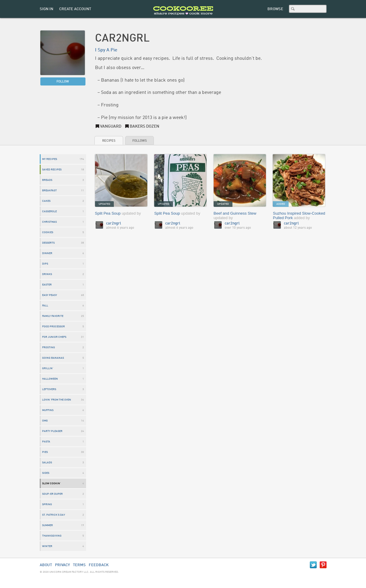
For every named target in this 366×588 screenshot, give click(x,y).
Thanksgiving (52, 536)
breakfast (49, 191)
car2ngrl (114, 223)
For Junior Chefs (54, 337)
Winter (47, 546)
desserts (48, 243)
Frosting (49, 348)
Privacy (62, 565)
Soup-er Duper (52, 494)
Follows (140, 141)
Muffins (48, 410)
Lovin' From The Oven (57, 400)
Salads (47, 463)
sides (46, 473)
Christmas (49, 222)
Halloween (50, 379)
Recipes (109, 141)
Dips (45, 264)
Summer (48, 525)
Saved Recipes (52, 170)
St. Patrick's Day (54, 515)
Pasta (46, 442)
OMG (45, 421)
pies (45, 452)
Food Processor (53, 327)
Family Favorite (53, 316)
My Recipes (50, 159)
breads (47, 180)
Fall (45, 306)
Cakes (46, 201)
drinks (47, 274)
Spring (47, 504)
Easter (47, 285)
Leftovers (49, 389)
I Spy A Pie (106, 50)
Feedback (99, 565)
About (46, 565)
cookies (48, 232)
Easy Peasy (50, 295)
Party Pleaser (52, 431)
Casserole (49, 211)
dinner (47, 253)
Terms (79, 565)
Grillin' (48, 368)
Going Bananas (53, 358)
